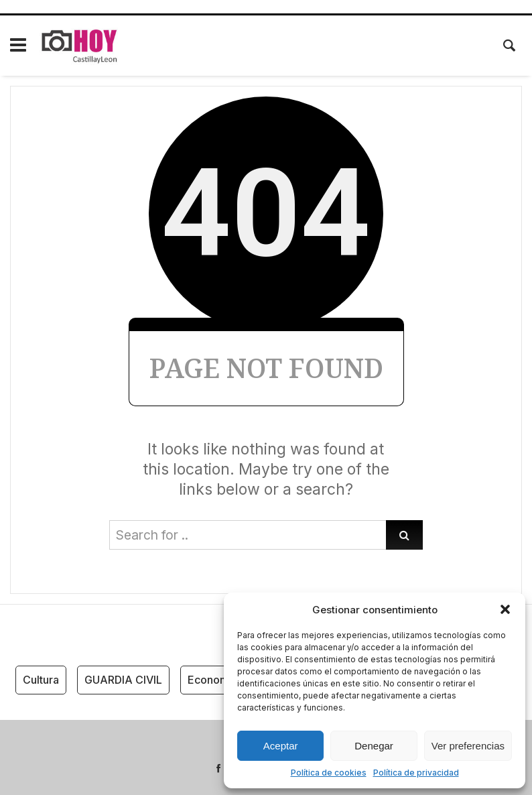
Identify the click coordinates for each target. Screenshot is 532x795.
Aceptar (281, 746)
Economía (213, 680)
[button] (505, 609)
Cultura (41, 680)
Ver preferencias (468, 746)
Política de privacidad (416, 773)
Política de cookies (329, 773)
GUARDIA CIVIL (123, 680)
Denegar (374, 746)
